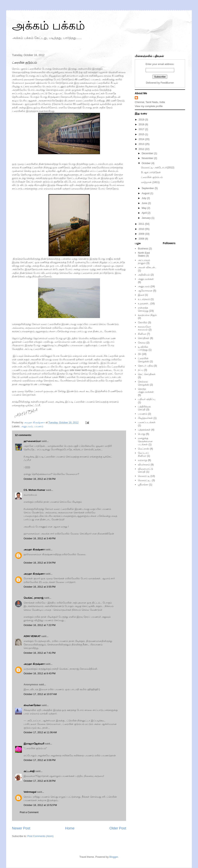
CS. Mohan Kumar (34, 490)
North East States (144, 254)
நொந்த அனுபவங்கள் (146, 390)
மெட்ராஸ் (143, 449)
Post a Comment (29, 812)
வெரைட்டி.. (144, 480)
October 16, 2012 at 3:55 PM (40, 587)
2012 (142, 149)
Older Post (118, 828)
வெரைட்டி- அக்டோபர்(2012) (158, 167)
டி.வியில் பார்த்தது (143, 348)
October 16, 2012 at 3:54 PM (40, 563)
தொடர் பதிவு (146, 366)
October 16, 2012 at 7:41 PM (40, 653)
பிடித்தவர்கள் (145, 418)
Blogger (114, 857)
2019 (142, 120)
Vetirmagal (30, 792)
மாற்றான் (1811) (150, 182)
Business (143, 249)
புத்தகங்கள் (144, 430)
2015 (142, 134)
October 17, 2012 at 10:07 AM (40, 694)
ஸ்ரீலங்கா (143, 485)
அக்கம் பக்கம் (48, 26)
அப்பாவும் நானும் (144, 262)
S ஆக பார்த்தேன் (151, 172)
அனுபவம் (27, 426)
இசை (141, 295)
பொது (142, 434)
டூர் (140, 354)
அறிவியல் (144, 275)
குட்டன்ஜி (29, 771)
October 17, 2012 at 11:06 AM (40, 732)
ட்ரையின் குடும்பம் (152, 177)
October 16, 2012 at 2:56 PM (40, 479)
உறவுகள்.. (144, 303)
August (146, 193)
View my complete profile (149, 106)
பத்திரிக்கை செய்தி (144, 408)
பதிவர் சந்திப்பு (147, 399)
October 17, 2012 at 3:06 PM (40, 760)
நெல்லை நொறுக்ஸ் (143, 383)
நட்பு (141, 370)
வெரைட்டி (144, 476)
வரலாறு (143, 460)
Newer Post (21, 828)
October (147, 163)
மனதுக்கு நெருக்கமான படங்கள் (145, 441)
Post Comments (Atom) (41, 836)
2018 (142, 124)
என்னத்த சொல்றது (143, 309)
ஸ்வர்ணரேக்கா (32, 705)
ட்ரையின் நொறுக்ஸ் (143, 360)
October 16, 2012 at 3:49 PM (40, 538)
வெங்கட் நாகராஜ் (34, 598)
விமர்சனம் (144, 465)
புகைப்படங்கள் (147, 422)
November (148, 158)
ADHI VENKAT (32, 636)
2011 (142, 224)
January (147, 218)
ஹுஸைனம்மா (32, 441)
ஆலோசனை (145, 291)
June (145, 203)
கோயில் (143, 322)
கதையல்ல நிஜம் (147, 315)
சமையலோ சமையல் (144, 328)
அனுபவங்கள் (146, 279)
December (148, 153)
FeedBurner (167, 83)
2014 (142, 139)
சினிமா (142, 334)
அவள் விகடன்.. (147, 267)
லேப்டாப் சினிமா (143, 454)
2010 (142, 229)
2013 (142, 144)
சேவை (142, 343)
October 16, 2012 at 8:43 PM (40, 673)
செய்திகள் (144, 338)
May (144, 208)
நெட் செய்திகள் (147, 374)
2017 (142, 129)
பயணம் (39, 426)
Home (70, 828)
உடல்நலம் (144, 299)
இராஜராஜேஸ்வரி (34, 744)
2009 (142, 234)
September (148, 188)
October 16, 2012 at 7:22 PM (40, 625)
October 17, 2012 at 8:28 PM (40, 781)
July (144, 198)
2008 (142, 239)
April (145, 213)
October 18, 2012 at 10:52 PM (40, 805)
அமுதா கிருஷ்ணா (34, 549)
